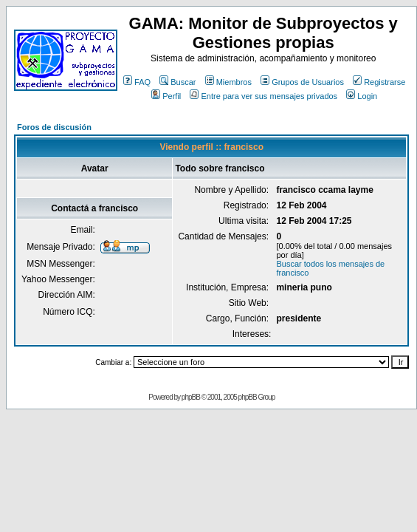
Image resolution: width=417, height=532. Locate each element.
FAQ (137, 82)
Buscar (178, 82)
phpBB (191, 397)
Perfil (166, 96)
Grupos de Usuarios (302, 82)
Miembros (228, 82)
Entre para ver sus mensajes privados (263, 96)
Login (362, 96)
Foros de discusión (54, 127)
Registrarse (379, 82)
